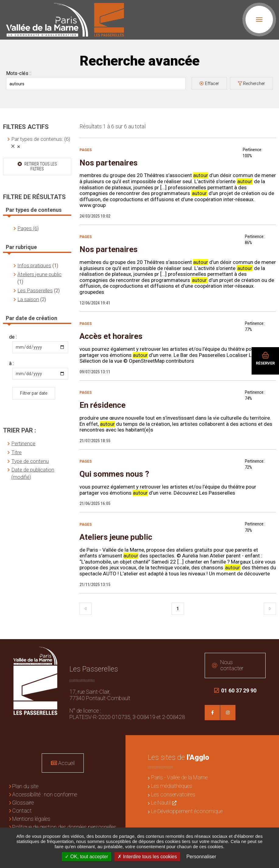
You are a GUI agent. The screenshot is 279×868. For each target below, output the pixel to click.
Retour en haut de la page (270, 648)
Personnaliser (201, 857)
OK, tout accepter (87, 857)
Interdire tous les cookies (147, 857)
